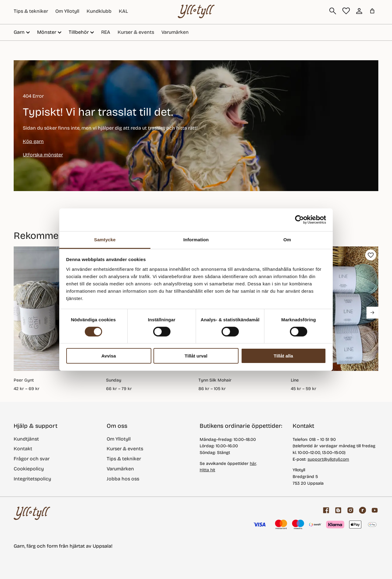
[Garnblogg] (338, 510)
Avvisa (109, 356)
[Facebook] (326, 510)
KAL (123, 11)
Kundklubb (99, 11)
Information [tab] (196, 239)
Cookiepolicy (29, 469)
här (253, 464)
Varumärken (175, 32)
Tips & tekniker (31, 11)
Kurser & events (136, 32)
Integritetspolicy (32, 479)
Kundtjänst (26, 439)
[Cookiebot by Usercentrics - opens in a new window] (299, 220)
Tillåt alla (284, 356)
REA (106, 32)
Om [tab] (287, 239)
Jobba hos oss (123, 479)
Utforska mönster (43, 155)
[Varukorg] (372, 11)
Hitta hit (207, 470)
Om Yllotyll (67, 11)
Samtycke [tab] (105, 239)
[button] (371, 255)
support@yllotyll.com (328, 459)
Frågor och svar (32, 459)
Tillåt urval (196, 356)
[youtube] (375, 510)
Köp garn (33, 141)
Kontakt (23, 449)
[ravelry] (363, 510)
